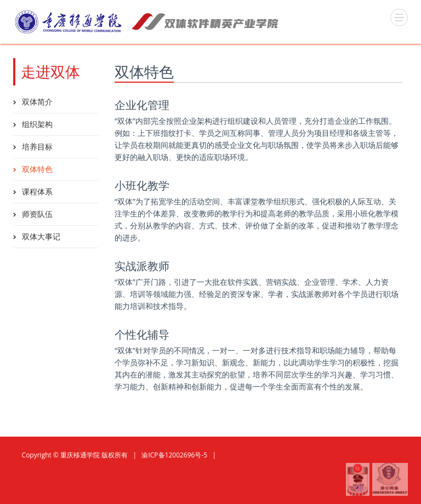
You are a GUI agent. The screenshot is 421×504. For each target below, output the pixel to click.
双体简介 (37, 102)
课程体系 (37, 191)
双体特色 (37, 169)
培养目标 (37, 147)
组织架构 (37, 124)
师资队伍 (37, 214)
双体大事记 (41, 236)
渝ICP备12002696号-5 (174, 455)
